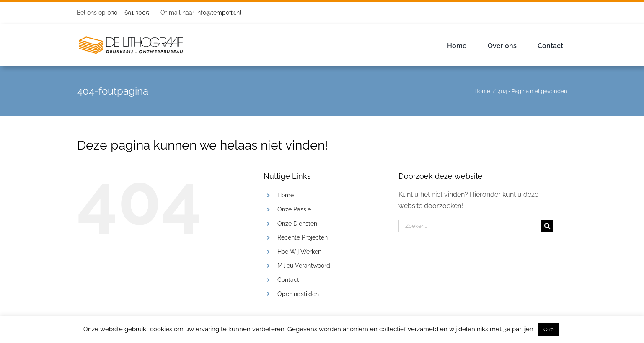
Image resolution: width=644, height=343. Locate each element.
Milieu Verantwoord (304, 266)
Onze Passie (294, 209)
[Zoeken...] (470, 226)
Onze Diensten (297, 224)
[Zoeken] (547, 226)
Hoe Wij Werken (299, 252)
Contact (288, 280)
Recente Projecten (303, 237)
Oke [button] (549, 329)
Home (286, 195)
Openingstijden (298, 294)
